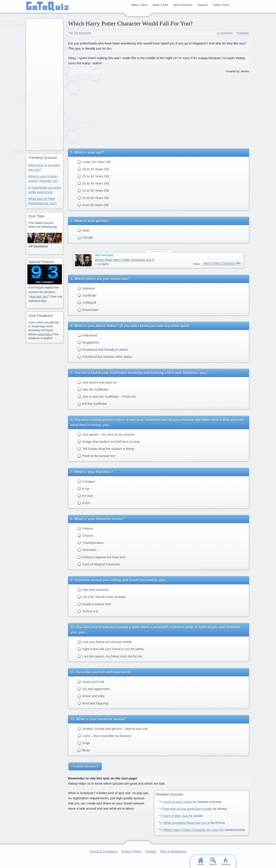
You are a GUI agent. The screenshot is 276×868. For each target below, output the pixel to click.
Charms (86, 536)
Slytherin (86, 288)
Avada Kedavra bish (94, 604)
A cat (83, 489)
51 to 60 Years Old (93, 198)
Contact (151, 851)
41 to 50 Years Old (93, 190)
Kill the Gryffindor (92, 404)
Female (85, 237)
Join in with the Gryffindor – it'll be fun (107, 396)
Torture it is (88, 611)
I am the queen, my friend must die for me (110, 656)
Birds (84, 750)
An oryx (85, 496)
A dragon (86, 481)
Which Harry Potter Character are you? (191, 830)
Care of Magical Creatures (99, 564)
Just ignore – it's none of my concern (106, 434)
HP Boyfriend (83, 33)
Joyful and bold (91, 682)
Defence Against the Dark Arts (101, 557)
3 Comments (225, 33)
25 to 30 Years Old (93, 176)
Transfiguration (91, 543)
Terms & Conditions (104, 851)
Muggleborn (88, 342)
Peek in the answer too (96, 456)
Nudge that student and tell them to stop (109, 442)
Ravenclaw (88, 310)
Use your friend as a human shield (104, 642)
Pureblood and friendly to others (103, 350)
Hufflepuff (87, 303)
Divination (87, 550)
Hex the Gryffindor (93, 389)
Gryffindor (87, 295)
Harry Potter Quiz (176, 816)
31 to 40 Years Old (93, 183)
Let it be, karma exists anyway (102, 597)
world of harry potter (178, 802)
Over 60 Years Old (93, 205)
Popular (203, 5)
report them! (45, 334)
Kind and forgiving (93, 703)
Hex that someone (93, 590)
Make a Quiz (139, 5)
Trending (225, 862)
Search (213, 862)
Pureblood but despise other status (105, 357)
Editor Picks (221, 5)
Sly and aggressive (94, 689)
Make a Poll (161, 5)
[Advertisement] (158, 109)
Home (200, 862)
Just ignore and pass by (97, 382)
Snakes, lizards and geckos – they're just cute (113, 729)
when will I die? (39, 296)
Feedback (242, 33)
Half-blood (87, 335)
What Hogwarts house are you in (187, 823)
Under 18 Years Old (94, 162)
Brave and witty (91, 696)
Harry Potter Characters (219, 263)
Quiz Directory (183, 5)
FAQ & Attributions (173, 851)
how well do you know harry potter (188, 809)
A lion (84, 503)
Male (83, 230)
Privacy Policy (131, 851)
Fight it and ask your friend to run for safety (111, 649)
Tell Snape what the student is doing (106, 449)
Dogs (84, 743)
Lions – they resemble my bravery (104, 736)
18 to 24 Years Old (93, 169)
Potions (85, 528)
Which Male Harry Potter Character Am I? (125, 260)
